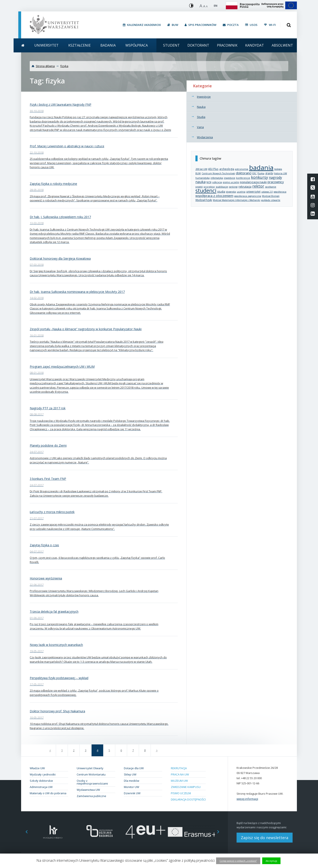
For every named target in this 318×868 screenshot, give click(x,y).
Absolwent (282, 45)
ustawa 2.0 (267, 192)
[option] (53, 832)
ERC (254, 173)
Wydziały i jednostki (43, 774)
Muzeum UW (179, 781)
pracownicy (276, 182)
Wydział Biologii (271, 196)
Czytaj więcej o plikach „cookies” (238, 861)
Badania (108, 45)
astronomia (242, 169)
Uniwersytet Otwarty (90, 768)
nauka (200, 182)
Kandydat (255, 45)
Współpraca (137, 45)
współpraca (280, 192)
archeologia (227, 169)
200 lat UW (201, 169)
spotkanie (271, 187)
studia (221, 192)
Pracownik (227, 45)
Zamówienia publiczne (91, 796)
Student (171, 45)
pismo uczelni (231, 182)
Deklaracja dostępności (188, 799)
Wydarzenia (205, 137)
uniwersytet (253, 191)
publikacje (222, 187)
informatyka (217, 178)
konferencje (243, 178)
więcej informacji (247, 799)
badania (261, 167)
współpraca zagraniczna (248, 196)
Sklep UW (130, 774)
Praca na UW (180, 774)
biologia (278, 169)
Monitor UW (132, 787)
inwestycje (230, 178)
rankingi (233, 187)
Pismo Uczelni (181, 793)
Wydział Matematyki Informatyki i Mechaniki (237, 200)
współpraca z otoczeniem (214, 196)
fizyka (64, 66)
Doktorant (198, 45)
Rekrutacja (179, 768)
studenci (206, 191)
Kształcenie (79, 45)
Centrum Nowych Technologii (218, 173)
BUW (198, 173)
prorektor (209, 187)
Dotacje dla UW (134, 768)
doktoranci (244, 173)
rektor (258, 186)
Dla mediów (132, 781)
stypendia (231, 192)
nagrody (275, 177)
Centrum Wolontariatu (91, 774)
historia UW (281, 173)
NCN (209, 182)
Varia (200, 127)
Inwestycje (204, 97)
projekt (199, 187)
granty (269, 173)
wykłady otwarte (271, 200)
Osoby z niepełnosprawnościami (92, 782)
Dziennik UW (132, 793)
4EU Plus (213, 169)
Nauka (201, 107)
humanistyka (203, 178)
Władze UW (37, 768)
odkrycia (217, 182)
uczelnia (241, 192)
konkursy (260, 177)
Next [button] (220, 832)
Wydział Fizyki (204, 200)
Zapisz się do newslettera (265, 838)
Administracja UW (41, 787)
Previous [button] (24, 832)
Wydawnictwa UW (88, 790)
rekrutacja (245, 187)
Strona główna (45, 66)
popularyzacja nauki (253, 182)
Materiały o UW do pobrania (48, 793)
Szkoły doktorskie (41, 781)
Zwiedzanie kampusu (186, 787)
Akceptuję (271, 861)
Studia (201, 117)
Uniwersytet (46, 45)
